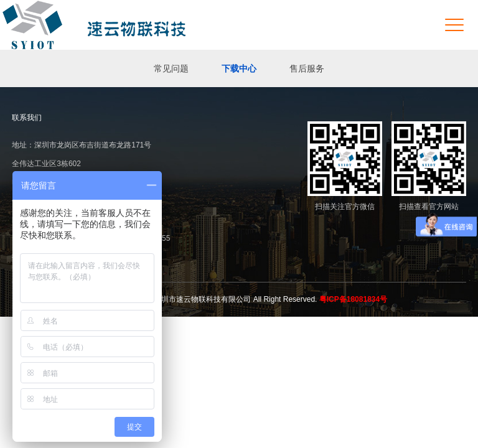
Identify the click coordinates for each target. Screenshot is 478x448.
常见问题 (171, 68)
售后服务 (307, 68)
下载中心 (239, 68)
